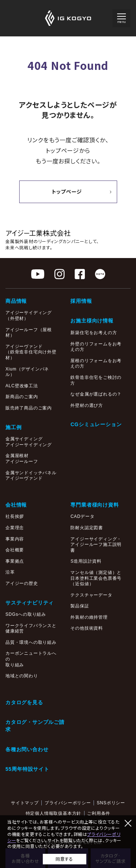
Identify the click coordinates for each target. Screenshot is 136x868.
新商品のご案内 (22, 397)
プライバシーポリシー (68, 803)
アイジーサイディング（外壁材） (29, 316)
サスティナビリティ (30, 603)
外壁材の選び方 (87, 405)
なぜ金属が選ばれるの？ (96, 394)
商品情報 (16, 301)
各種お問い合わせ (27, 749)
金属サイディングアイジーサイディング (29, 442)
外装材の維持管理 (89, 617)
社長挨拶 (15, 516)
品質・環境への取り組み (31, 642)
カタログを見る (24, 702)
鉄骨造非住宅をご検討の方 (96, 380)
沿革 (10, 572)
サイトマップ (25, 803)
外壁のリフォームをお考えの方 (96, 347)
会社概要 (15, 550)
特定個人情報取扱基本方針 (54, 813)
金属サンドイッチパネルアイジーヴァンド (31, 476)
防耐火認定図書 (87, 528)
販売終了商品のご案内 (29, 408)
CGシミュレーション (96, 424)
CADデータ (82, 516)
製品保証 (80, 606)
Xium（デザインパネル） (27, 372)
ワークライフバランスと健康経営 (31, 629)
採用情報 (81, 301)
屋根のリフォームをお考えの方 (96, 364)
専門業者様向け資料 (94, 505)
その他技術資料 (87, 628)
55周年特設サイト (27, 769)
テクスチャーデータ (91, 595)
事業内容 (15, 539)
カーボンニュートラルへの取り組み (31, 659)
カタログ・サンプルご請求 (35, 726)
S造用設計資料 (86, 561)
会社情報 (16, 505)
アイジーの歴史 (22, 583)
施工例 (13, 427)
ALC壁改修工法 (22, 386)
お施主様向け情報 (92, 321)
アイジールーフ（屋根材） (29, 333)
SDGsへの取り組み (26, 614)
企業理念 (15, 528)
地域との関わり (22, 676)
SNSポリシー (111, 803)
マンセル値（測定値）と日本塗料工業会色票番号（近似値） (96, 578)
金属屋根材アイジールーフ (22, 459)
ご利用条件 (99, 813)
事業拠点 (15, 561)
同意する (64, 859)
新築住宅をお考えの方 (94, 333)
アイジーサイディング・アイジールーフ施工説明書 (96, 545)
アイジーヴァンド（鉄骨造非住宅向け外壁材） (31, 352)
